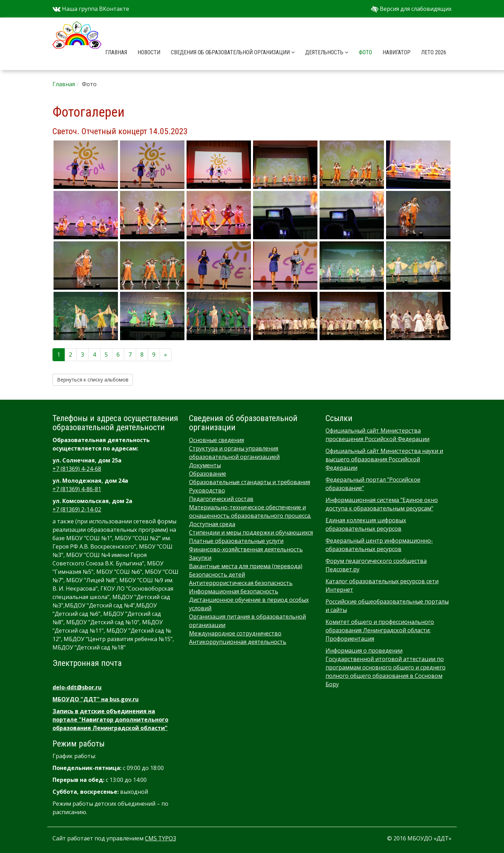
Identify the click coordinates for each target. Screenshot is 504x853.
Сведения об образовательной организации (233, 52)
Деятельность (327, 52)
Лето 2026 (434, 52)
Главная (116, 52)
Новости (149, 52)
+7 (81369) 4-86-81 (77, 489)
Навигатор (397, 52)
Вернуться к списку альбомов (93, 380)
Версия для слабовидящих (411, 9)
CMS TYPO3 (160, 838)
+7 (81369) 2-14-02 (77, 509)
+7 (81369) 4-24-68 (77, 469)
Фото (365, 52)
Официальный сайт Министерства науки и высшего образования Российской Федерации (384, 459)
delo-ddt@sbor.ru (77, 687)
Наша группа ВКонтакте (91, 9)
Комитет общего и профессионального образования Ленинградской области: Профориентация (380, 630)
